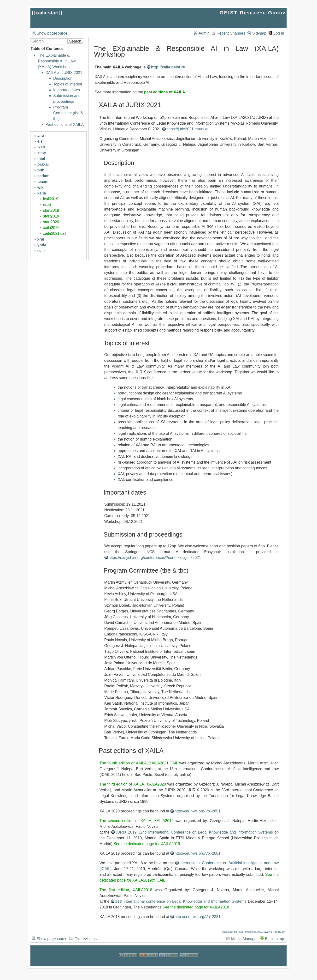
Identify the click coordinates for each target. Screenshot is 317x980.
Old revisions (85, 939)
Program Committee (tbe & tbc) (68, 113)
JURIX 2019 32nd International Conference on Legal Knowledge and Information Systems (194, 832)
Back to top (275, 939)
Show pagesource (52, 33)
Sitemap (259, 33)
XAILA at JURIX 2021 (64, 73)
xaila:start (47, 13)
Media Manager (244, 939)
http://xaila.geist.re (168, 67)
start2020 (51, 222)
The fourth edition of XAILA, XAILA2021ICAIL (139, 763)
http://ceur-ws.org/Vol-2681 (197, 853)
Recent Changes (231, 33)
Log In (279, 33)
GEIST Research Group (253, 13)
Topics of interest (68, 84)
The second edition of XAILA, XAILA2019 (137, 821)
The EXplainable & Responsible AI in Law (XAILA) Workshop (57, 61)
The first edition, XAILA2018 (126, 890)
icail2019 (51, 199)
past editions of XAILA (165, 92)
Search (75, 41)
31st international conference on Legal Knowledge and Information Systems (181, 901)
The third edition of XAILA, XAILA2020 (133, 784)
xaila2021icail (55, 233)
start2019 (51, 216)
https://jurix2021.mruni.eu (188, 129)
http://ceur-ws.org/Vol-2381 (197, 917)
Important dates (67, 90)
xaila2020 (51, 228)
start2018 (51, 210)
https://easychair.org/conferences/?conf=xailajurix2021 (155, 558)
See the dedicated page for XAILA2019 (147, 844)
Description (63, 78)
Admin (204, 33)
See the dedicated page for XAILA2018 (196, 907)
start (47, 205)
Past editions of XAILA (65, 124)
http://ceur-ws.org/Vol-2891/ (198, 811)
